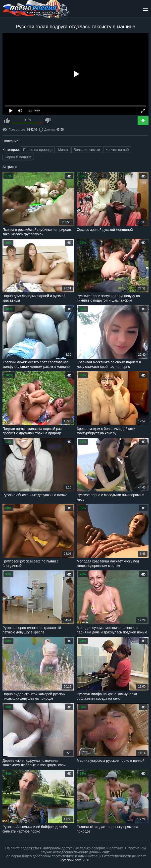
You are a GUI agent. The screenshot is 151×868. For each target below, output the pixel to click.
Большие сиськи (87, 150)
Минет (63, 150)
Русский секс (71, 860)
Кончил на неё (117, 150)
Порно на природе (38, 150)
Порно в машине (18, 157)
